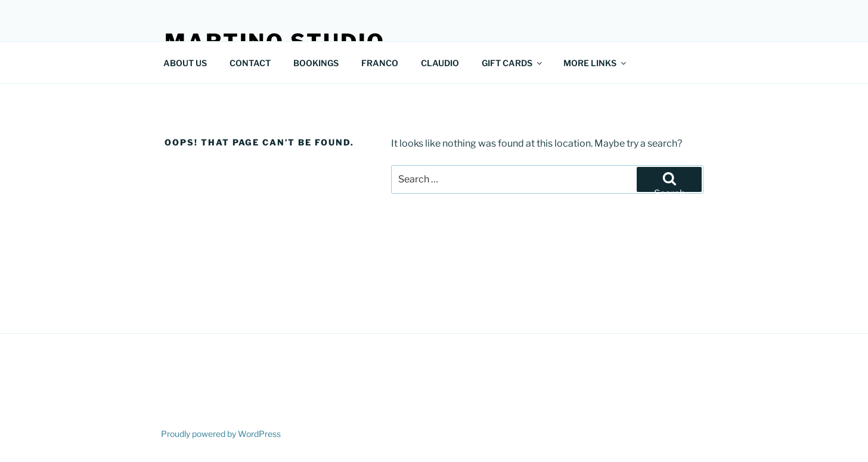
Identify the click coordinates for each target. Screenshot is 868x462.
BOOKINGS (316, 63)
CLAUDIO (440, 63)
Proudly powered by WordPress (221, 434)
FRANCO (380, 63)
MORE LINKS (596, 63)
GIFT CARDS (513, 63)
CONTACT (250, 63)
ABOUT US (185, 63)
